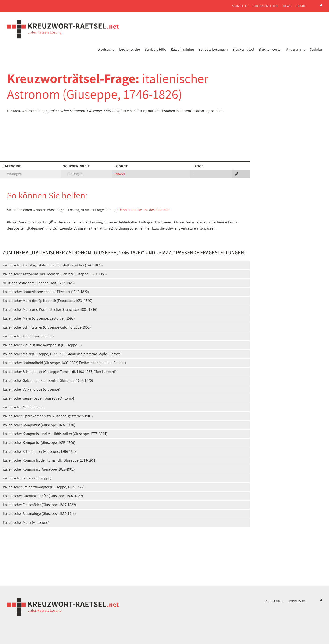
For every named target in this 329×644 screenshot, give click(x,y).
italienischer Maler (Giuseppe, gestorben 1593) (39, 318)
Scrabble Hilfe (155, 49)
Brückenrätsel (243, 49)
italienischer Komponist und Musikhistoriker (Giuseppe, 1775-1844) (55, 434)
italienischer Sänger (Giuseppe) (27, 478)
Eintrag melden (265, 6)
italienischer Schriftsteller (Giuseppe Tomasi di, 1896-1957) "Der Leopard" (60, 372)
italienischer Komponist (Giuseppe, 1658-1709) (39, 443)
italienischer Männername (23, 407)
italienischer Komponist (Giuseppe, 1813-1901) (39, 469)
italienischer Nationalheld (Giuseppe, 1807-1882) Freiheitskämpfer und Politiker (65, 363)
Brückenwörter (270, 49)
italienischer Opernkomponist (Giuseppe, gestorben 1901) (48, 416)
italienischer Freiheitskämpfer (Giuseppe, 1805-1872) (44, 487)
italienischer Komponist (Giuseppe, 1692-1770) (39, 425)
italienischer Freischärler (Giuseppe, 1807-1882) (39, 505)
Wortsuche (106, 49)
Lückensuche (130, 49)
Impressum (297, 601)
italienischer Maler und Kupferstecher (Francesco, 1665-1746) (50, 310)
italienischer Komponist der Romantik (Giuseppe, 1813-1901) (50, 460)
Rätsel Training (182, 49)
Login (301, 6)
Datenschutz (273, 601)
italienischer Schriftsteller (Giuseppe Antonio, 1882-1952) (47, 327)
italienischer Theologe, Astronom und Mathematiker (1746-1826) (53, 265)
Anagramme (296, 49)
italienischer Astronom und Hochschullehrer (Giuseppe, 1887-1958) (55, 274)
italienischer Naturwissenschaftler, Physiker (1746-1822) (46, 292)
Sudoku (316, 49)
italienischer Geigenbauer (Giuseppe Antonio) (38, 398)
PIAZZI (120, 174)
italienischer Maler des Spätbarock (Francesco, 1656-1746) (48, 301)
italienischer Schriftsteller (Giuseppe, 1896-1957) (40, 451)
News (287, 6)
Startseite (240, 6)
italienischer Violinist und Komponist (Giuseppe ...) (42, 345)
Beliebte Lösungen (213, 49)
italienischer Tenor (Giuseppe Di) (28, 336)
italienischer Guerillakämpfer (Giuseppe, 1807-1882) (43, 496)
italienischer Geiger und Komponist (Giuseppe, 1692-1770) (48, 380)
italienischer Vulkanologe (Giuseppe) (32, 389)
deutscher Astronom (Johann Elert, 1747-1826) (39, 283)
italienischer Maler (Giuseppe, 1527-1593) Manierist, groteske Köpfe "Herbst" (62, 354)
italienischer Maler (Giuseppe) (26, 522)
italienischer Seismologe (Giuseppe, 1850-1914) (39, 514)
